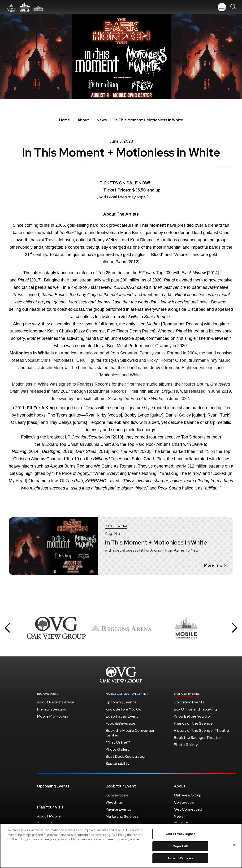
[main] (121, 306)
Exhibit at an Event (122, 716)
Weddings (114, 802)
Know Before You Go (124, 709)
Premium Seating (52, 709)
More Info (215, 565)
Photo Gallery (117, 749)
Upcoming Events (121, 702)
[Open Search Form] (233, 7)
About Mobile (49, 816)
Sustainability (117, 764)
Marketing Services (122, 816)
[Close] (234, 847)
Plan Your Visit (50, 807)
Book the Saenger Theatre (197, 738)
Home (65, 120)
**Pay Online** (118, 742)
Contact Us (184, 802)
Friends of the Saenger (194, 723)
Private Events (118, 809)
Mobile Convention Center (127, 694)
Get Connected (188, 809)
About (83, 120)
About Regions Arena (56, 702)
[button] (7, 628)
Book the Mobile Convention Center (130, 733)
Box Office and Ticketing (195, 709)
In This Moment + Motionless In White (156, 542)
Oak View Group (188, 795)
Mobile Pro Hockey (53, 716)
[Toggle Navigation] (222, 7)
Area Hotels (47, 823)
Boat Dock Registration (126, 756)
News (102, 120)
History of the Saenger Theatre (201, 730)
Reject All (180, 848)
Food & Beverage (121, 723)
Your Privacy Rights (180, 836)
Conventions (117, 795)
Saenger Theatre (187, 694)
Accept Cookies (180, 860)
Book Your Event (121, 786)
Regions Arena (25, 7)
